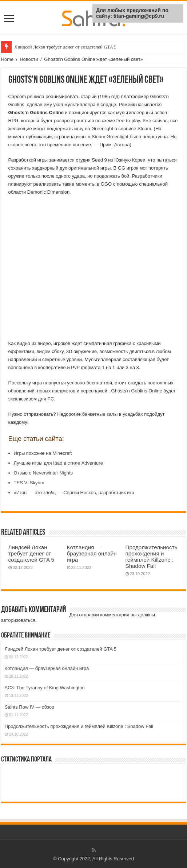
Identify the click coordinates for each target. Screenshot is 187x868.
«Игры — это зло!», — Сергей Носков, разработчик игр (74, 493)
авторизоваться (18, 620)
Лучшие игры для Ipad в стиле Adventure (58, 463)
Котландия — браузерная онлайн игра (92, 553)
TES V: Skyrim (29, 483)
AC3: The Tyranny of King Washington (45, 688)
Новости (29, 59)
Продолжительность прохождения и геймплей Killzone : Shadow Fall (152, 557)
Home (7, 59)
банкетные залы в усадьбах (113, 414)
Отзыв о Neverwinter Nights (43, 473)
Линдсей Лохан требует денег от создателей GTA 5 (65, 47)
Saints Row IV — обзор (30, 707)
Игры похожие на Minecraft (43, 453)
